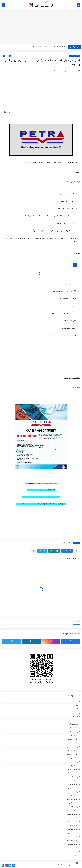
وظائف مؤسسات (72, 814)
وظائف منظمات (73, 840)
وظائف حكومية (73, 773)
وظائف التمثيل (73, 743)
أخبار (77, 702)
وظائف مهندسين (73, 844)
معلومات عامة (73, 724)
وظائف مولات (74, 848)
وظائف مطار (74, 825)
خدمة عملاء (74, 717)
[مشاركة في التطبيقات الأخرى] (33, 551)
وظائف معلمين (73, 833)
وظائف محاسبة (73, 818)
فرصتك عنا (62, 865)
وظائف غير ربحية (72, 799)
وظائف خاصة (74, 777)
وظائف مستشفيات (72, 821)
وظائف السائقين (73, 747)
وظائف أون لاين (73, 762)
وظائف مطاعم (73, 829)
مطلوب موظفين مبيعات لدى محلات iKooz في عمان (49, 47)
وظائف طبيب (74, 795)
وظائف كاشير (74, 806)
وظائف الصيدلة (73, 750)
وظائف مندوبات (73, 836)
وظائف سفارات (73, 728)
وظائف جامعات (73, 769)
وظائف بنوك (74, 765)
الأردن (76, 709)
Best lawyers (74, 855)
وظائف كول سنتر (72, 810)
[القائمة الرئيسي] (78, 5)
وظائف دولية (74, 784)
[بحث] (4, 5)
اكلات (76, 705)
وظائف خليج (74, 780)
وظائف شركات (74, 56)
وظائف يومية (74, 851)
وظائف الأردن (74, 735)
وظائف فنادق (74, 803)
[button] (67, 551)
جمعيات (76, 713)
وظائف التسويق (73, 739)
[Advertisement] (41, 27)
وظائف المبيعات (73, 754)
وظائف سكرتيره (73, 788)
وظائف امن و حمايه (72, 758)
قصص (76, 720)
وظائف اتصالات (73, 732)
